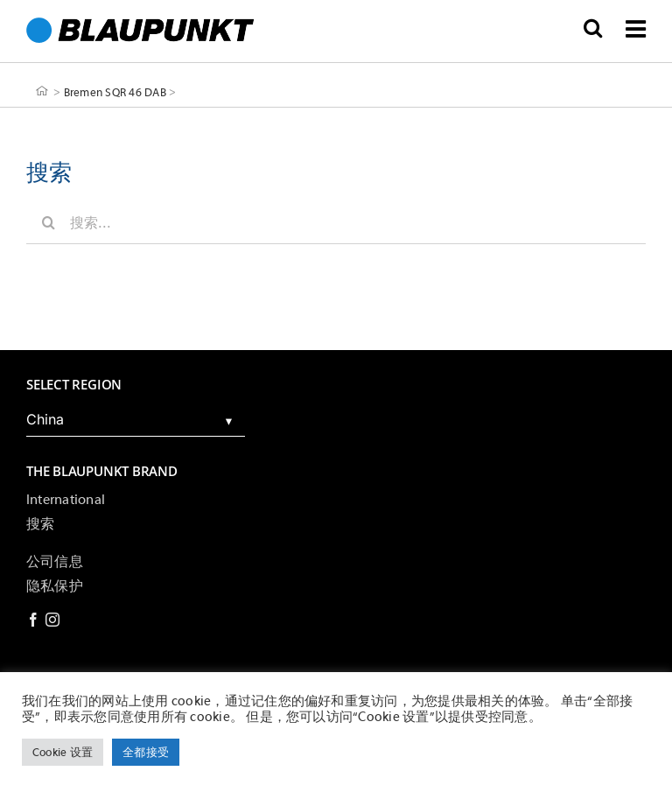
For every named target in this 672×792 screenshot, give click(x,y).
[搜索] (48, 222)
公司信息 (55, 562)
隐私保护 (55, 586)
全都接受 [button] (146, 752)
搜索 (40, 524)
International (66, 500)
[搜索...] (336, 222)
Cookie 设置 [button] (63, 752)
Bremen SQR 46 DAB (115, 91)
